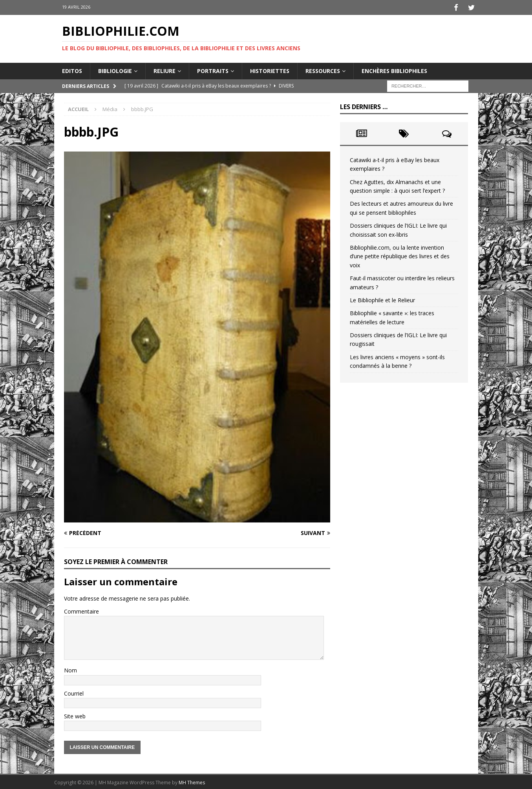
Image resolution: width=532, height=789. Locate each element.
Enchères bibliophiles (394, 69)
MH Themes (192, 781)
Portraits (213, 69)
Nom (70, 669)
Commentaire (81, 610)
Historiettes (270, 69)
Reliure (165, 69)
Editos (72, 69)
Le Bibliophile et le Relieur (382, 299)
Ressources (323, 69)
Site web (75, 715)
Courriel (74, 692)
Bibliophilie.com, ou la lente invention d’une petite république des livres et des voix (400, 255)
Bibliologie (115, 69)
